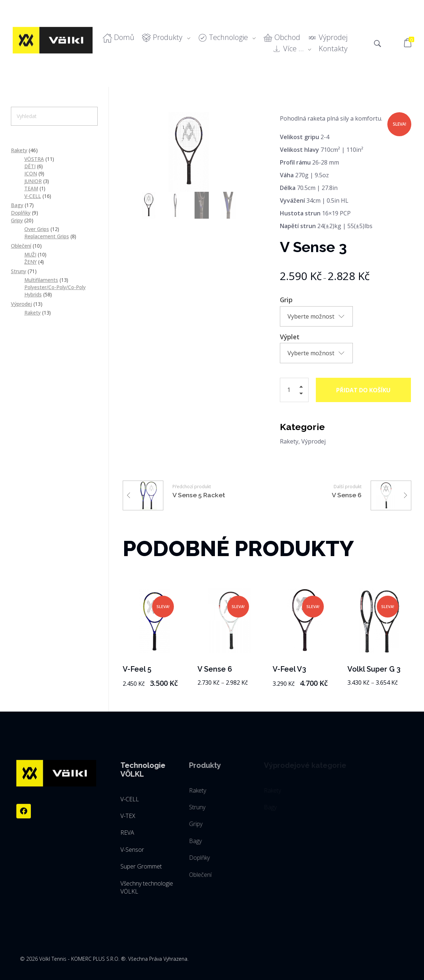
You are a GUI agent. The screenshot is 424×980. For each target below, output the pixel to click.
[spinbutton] (294, 390)
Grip (286, 300)
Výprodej (313, 441)
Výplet (290, 337)
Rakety (289, 441)
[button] (303, 388)
